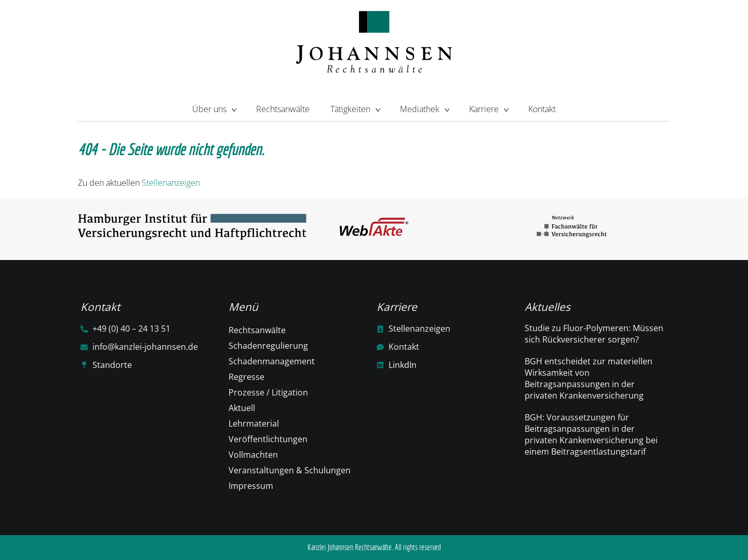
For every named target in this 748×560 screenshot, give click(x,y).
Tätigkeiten (355, 108)
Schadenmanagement (272, 361)
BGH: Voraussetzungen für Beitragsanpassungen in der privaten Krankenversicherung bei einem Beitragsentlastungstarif (591, 434)
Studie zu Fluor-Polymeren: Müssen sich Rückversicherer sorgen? (594, 334)
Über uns (214, 108)
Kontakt (542, 109)
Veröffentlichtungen (268, 439)
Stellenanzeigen (171, 183)
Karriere (488, 108)
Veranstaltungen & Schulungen (290, 470)
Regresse (246, 377)
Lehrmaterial (254, 424)
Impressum (251, 486)
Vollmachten (253, 455)
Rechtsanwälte (283, 109)
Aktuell (242, 408)
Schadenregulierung (268, 346)
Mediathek (424, 108)
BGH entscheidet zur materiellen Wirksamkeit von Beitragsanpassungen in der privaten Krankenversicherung (589, 378)
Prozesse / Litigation (268, 392)
